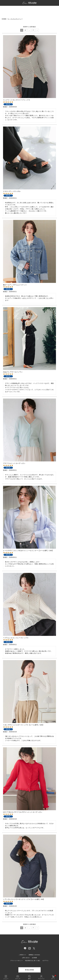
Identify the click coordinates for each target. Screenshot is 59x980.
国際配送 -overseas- (34, 955)
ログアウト (46, 961)
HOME (4, 19)
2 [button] (25, 30)
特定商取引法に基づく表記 (33, 961)
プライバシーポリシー (17, 961)
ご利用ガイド (22, 955)
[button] (37, 30)
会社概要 (34, 958)
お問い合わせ (26, 958)
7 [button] (33, 30)
